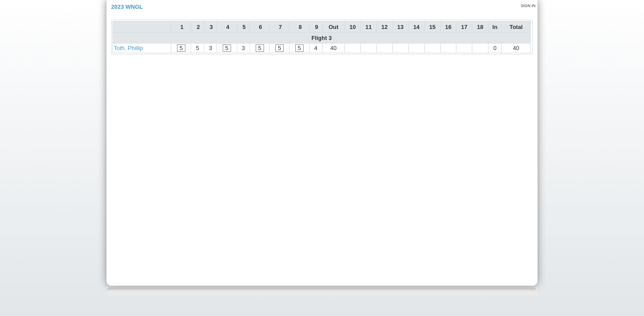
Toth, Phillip (128, 48)
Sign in (528, 6)
